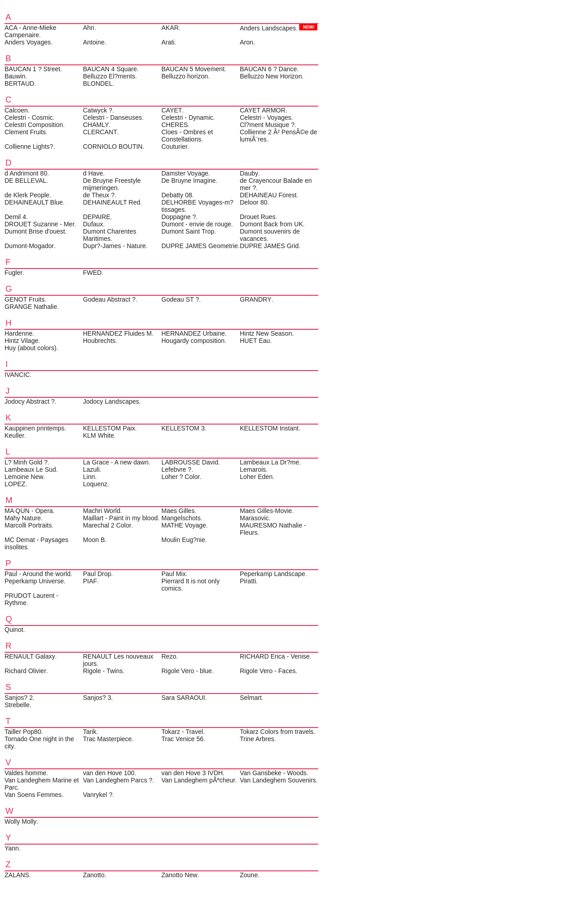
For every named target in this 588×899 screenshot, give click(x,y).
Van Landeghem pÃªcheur (198, 780)
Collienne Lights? (29, 147)
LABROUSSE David (190, 462)
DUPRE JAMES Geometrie (200, 246)
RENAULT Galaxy (30, 656)
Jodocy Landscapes (111, 401)
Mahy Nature (23, 518)
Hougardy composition (193, 341)
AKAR (170, 28)
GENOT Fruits (24, 299)
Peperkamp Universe (34, 581)
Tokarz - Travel (182, 732)
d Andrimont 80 (26, 173)
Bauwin (15, 76)
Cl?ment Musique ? (267, 125)
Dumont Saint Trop (188, 231)
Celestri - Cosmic (29, 117)
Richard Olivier (25, 671)
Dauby (249, 173)
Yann (12, 848)
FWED (92, 273)
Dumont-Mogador (29, 246)
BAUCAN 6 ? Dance (268, 69)
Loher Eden (256, 477)
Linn (89, 477)
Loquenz (95, 484)
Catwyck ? (98, 110)
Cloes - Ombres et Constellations (187, 136)
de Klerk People (27, 195)
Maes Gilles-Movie (266, 511)
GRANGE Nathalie (31, 307)
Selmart (251, 698)
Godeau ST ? (180, 299)
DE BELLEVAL (25, 181)
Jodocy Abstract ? (30, 401)
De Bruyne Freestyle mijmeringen (112, 184)
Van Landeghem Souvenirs (278, 780)
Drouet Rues (258, 217)
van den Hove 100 (109, 773)
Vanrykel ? (98, 795)
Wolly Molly (21, 821)
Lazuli (91, 469)
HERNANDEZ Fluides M (117, 333)
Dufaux (93, 224)
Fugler (14, 273)
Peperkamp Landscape (272, 574)
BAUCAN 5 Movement (193, 69)
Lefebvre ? (176, 469)
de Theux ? (99, 195)
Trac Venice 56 (182, 739)
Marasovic (254, 518)
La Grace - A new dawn (116, 462)
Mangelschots (181, 518)
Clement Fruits (25, 132)
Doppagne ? (179, 217)
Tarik (90, 732)
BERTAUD (19, 83)
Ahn (89, 28)
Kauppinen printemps (34, 428)
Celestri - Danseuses (112, 117)
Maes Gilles (178, 511)
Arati (168, 42)
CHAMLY (96, 125)
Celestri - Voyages (266, 117)
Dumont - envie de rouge (196, 224)
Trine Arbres (257, 739)
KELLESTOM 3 (183, 428)
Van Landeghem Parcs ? (118, 780)
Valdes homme (25, 773)
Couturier (175, 147)
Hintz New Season (266, 333)
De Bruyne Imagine (189, 181)
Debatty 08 (177, 195)
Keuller (15, 435)
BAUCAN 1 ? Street (32, 69)
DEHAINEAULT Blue (34, 202)
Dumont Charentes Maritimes (110, 235)
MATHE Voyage (184, 525)
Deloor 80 (254, 202)
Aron (247, 42)
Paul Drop (97, 574)
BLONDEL (98, 83)
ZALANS (17, 875)
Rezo (169, 656)
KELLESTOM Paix (109, 428)
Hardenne (19, 333)
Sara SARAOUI (183, 698)
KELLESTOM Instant (269, 428)
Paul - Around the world (38, 574)
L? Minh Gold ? (26, 462)
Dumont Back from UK (271, 224)
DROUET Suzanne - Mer (40, 224)
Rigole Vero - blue (187, 671)
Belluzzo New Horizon (271, 76)
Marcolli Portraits (28, 525)
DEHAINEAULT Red (112, 202)
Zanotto (94, 875)
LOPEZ (15, 484)
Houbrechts (99, 341)
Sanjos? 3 (97, 698)
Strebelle (17, 705)
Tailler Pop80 (23, 732)
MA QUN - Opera (29, 511)
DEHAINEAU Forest (268, 195)
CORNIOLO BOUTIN (113, 147)
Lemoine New (24, 477)
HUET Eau (255, 341)
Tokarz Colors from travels (277, 732)
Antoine (94, 42)
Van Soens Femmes (33, 795)
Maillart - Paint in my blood (120, 518)
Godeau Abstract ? (109, 299)
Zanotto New (179, 875)
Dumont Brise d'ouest (35, 231)
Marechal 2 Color (107, 525)
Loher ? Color (181, 477)
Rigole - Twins (103, 671)
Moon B (94, 540)
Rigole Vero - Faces (268, 671)
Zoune (249, 875)
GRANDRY (256, 299)
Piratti (248, 581)
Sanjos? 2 (19, 698)
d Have (93, 173)
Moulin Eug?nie (183, 540)
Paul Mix (174, 574)
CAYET (172, 110)
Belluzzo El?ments (109, 76)
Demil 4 (15, 217)
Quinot (14, 630)
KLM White (98, 435)
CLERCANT (100, 132)
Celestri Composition (34, 125)
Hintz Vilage (21, 341)
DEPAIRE (97, 217)
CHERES (175, 125)
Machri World (102, 511)
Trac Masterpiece (107, 739)
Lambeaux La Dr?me (270, 462)
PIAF (90, 581)
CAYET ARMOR (263, 110)
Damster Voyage (185, 173)
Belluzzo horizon (185, 76)
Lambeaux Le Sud (30, 469)
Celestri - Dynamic (187, 117)
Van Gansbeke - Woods (273, 773)
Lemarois (253, 469)
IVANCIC (17, 375)
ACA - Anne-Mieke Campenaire (30, 31)
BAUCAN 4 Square (110, 69)
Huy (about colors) (30, 348)
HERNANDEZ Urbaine (193, 333)
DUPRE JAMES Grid (269, 246)
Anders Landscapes (268, 28)
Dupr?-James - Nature (114, 246)
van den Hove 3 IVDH (192, 773)
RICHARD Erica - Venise (275, 656)
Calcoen (16, 110)
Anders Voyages (28, 42)
